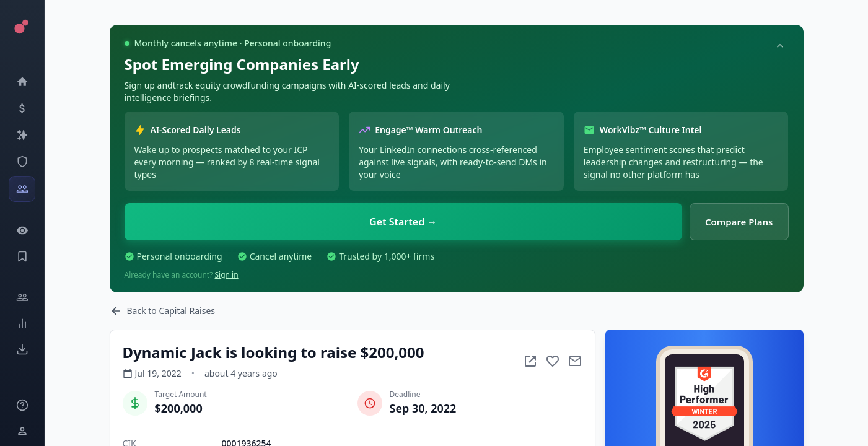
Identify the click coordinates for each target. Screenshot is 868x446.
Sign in (227, 275)
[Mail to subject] (575, 361)
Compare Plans (739, 222)
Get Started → (403, 222)
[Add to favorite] (553, 361)
